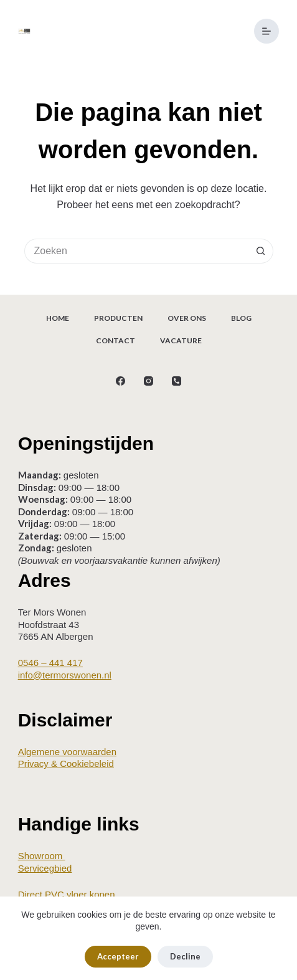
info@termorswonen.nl (65, 675)
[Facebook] (120, 381)
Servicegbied (45, 868)
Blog (241, 318)
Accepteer (118, 956)
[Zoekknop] (261, 251)
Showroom (42, 856)
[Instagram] (148, 381)
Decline (185, 956)
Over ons (187, 318)
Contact (115, 340)
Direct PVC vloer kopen (67, 894)
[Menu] (266, 31)
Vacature (181, 340)
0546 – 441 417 (50, 663)
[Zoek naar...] (136, 251)
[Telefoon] (177, 381)
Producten (118, 318)
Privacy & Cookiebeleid (66, 764)
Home (58, 318)
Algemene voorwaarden (67, 752)
